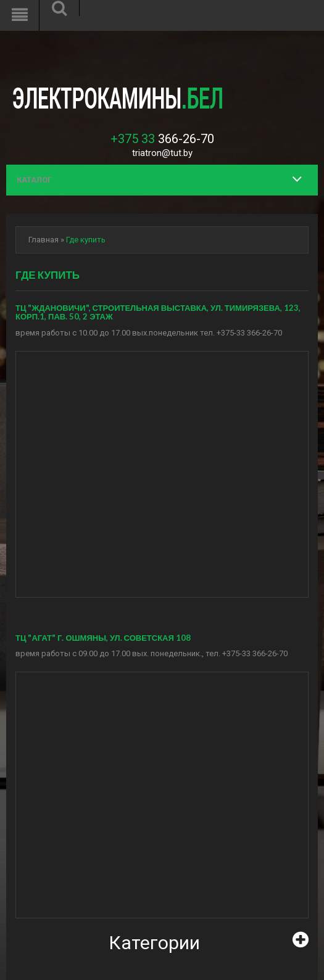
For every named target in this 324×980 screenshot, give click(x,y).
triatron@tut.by (162, 153)
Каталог (34, 180)
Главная (44, 240)
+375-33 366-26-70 (249, 333)
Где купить (86, 240)
